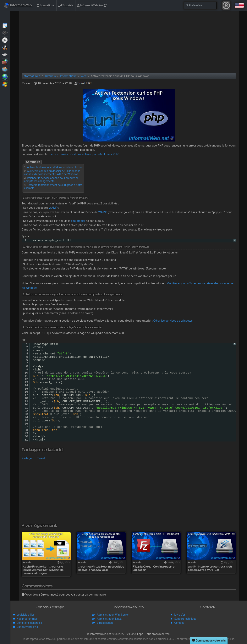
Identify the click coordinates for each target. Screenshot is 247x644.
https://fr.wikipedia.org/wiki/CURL (76, 376)
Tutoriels (66, 5)
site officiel (78, 221)
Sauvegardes (5, 54)
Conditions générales (29, 623)
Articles (5, 25)
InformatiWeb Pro (92, 5)
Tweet (41, 458)
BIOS (5, 32)
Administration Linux (109, 619)
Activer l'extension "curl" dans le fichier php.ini (54, 167)
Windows (5, 84)
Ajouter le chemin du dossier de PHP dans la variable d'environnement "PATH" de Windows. (52, 173)
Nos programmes (27, 619)
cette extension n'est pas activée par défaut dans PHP (84, 154)
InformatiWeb (18, 5)
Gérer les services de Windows (173, 321)
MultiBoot (5, 47)
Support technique (185, 619)
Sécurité (5, 62)
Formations (46, 5)
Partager (27, 458)
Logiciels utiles (26, 615)
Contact (179, 623)
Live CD (5, 40)
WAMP (53, 208)
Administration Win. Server (113, 615)
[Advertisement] (129, 42)
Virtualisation (5, 69)
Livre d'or (180, 615)
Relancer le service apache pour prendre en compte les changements (51, 180)
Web (5, 76)
